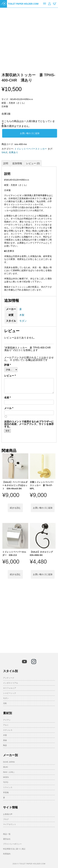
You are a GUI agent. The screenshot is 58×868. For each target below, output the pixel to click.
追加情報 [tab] (17, 163)
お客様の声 (8, 814)
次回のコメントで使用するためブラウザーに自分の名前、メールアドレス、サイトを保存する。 (29, 424)
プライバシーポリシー (12, 844)
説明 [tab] (6, 163)
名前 (8, 398)
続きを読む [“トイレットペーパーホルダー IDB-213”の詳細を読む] (15, 574)
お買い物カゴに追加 (30, 133)
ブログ (6, 819)
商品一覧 (7, 834)
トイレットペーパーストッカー (31, 149)
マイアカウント (10, 824)
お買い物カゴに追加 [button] (43, 508)
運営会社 (7, 839)
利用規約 (7, 854)
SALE (4, 152)
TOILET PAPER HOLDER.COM (23, 4)
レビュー (10, 376)
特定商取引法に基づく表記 (14, 849)
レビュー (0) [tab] (33, 163)
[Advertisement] (29, 618)
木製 (22, 315)
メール (9, 408)
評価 (8, 365)
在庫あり (13, 152)
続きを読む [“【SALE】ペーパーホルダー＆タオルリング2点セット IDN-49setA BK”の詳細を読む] (15, 508)
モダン (23, 321)
